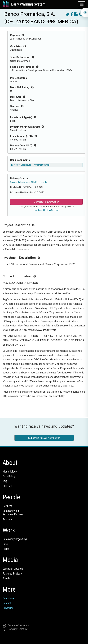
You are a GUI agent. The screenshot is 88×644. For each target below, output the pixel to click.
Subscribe (8, 608)
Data (5, 544)
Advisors (7, 519)
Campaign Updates (13, 569)
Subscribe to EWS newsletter (44, 438)
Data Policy (9, 476)
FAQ (5, 481)
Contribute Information (47, 202)
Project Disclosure (21, 165)
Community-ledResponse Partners (13, 513)
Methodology (10, 472)
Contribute (8, 598)
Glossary (7, 486)
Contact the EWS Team (46, 210)
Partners (7, 506)
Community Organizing (15, 539)
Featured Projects (13, 574)
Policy (6, 549)
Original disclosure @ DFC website (29, 182)
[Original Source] (42, 165)
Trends (6, 578)
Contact (7, 603)
